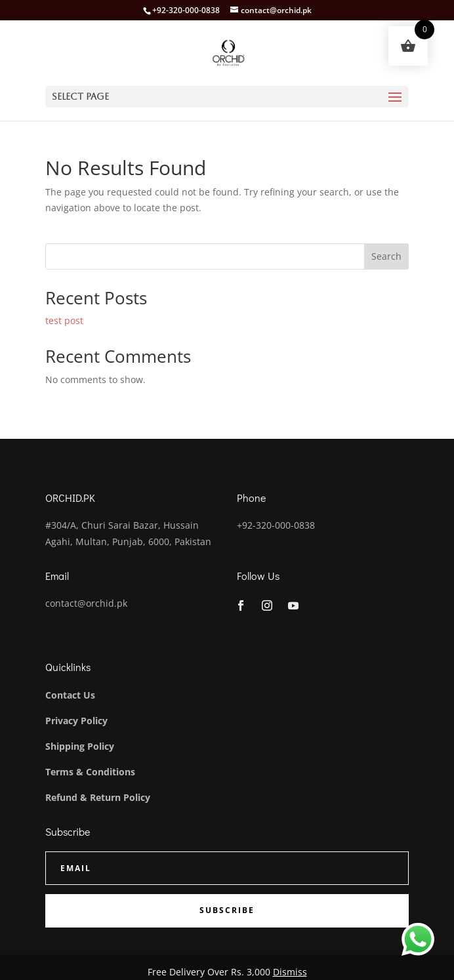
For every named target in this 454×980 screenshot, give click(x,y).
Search (386, 256)
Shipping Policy (80, 746)
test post (64, 320)
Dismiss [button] (290, 972)
